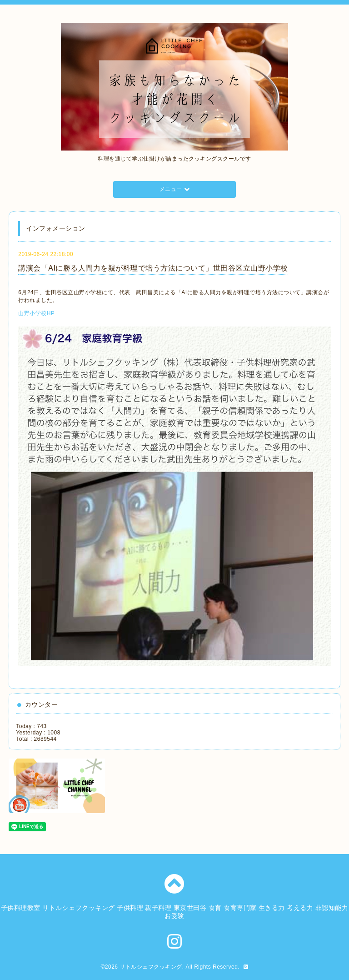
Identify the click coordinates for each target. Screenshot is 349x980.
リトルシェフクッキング (151, 967)
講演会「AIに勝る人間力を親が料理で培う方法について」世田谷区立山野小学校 (153, 268)
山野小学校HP (36, 313)
